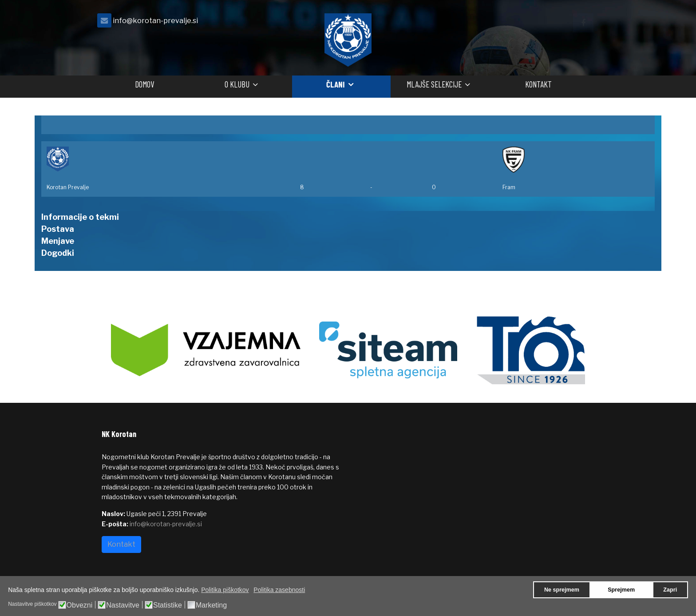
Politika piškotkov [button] (225, 590)
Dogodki (58, 253)
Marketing (211, 605)
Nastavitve (123, 605)
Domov (144, 84)
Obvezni (80, 605)
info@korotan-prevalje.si (155, 20)
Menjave (58, 241)
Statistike (168, 605)
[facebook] (583, 23)
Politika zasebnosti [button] (279, 590)
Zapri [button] (670, 590)
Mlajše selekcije (434, 84)
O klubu (237, 84)
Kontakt (538, 84)
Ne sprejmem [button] (562, 590)
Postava (58, 229)
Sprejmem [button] (621, 590)
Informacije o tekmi (80, 217)
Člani (336, 84)
